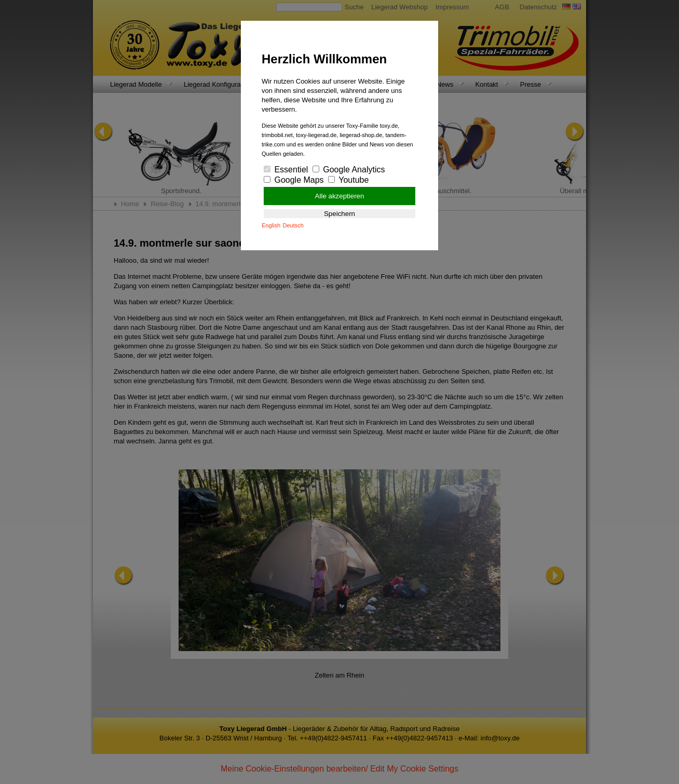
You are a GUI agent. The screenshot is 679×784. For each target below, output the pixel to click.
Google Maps (294, 180)
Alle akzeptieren (340, 196)
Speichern (339, 214)
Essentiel (286, 170)
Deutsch (293, 225)
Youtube (348, 180)
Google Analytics (349, 170)
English (271, 225)
